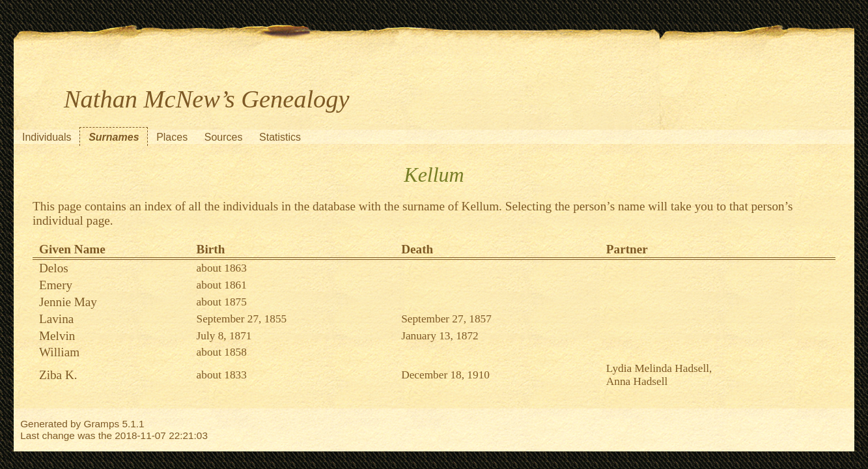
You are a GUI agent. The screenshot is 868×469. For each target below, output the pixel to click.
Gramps (102, 424)
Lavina (56, 319)
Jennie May (68, 302)
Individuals (47, 137)
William (59, 352)
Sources (224, 137)
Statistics (280, 137)
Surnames (114, 137)
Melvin (57, 336)
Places (172, 137)
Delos (54, 268)
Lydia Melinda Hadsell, (659, 368)
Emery (56, 285)
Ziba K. (58, 375)
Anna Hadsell (637, 381)
